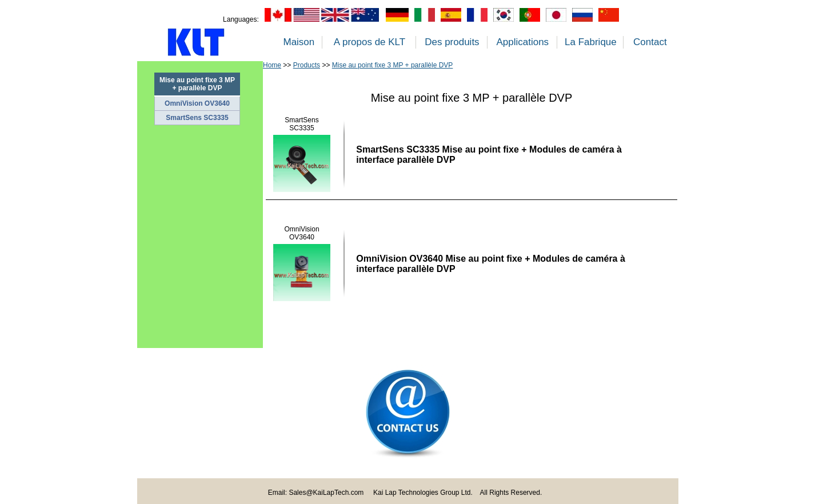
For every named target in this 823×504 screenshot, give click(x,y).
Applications (522, 42)
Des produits (452, 42)
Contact (650, 42)
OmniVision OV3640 (197, 103)
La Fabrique (591, 42)
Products (307, 65)
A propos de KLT (369, 42)
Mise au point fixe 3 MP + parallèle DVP (393, 65)
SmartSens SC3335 (197, 118)
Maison (299, 42)
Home (272, 65)
